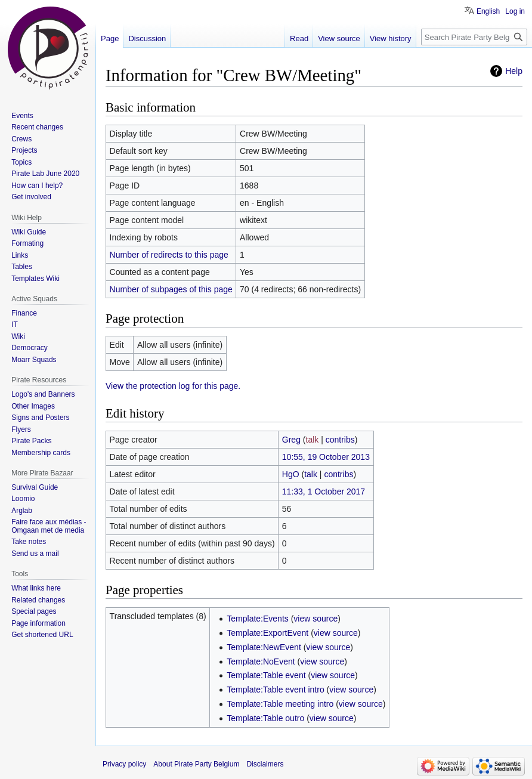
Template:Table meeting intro (280, 704)
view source (316, 619)
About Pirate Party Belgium (196, 764)
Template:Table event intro (275, 690)
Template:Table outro (265, 718)
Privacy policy (124, 764)
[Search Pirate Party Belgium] (474, 37)
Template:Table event (266, 675)
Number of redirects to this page (169, 255)
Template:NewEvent (264, 647)
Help (514, 71)
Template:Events (258, 619)
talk (313, 440)
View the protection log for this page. (173, 386)
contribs (340, 440)
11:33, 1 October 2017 (324, 491)
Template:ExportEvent (267, 633)
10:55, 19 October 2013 (326, 457)
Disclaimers (265, 764)
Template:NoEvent (261, 661)
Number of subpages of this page (171, 289)
